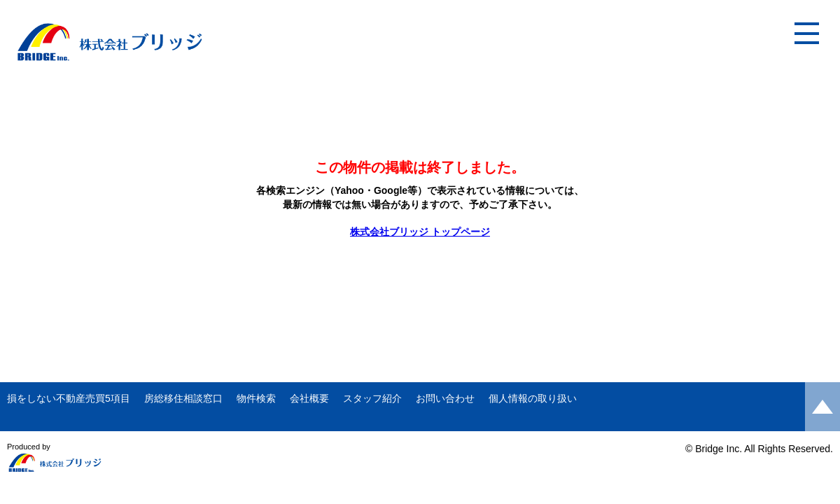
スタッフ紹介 (372, 398)
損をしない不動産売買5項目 (69, 398)
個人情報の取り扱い (533, 398)
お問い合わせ (445, 398)
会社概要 (309, 398)
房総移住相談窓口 (183, 398)
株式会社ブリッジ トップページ (420, 232)
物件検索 (256, 398)
